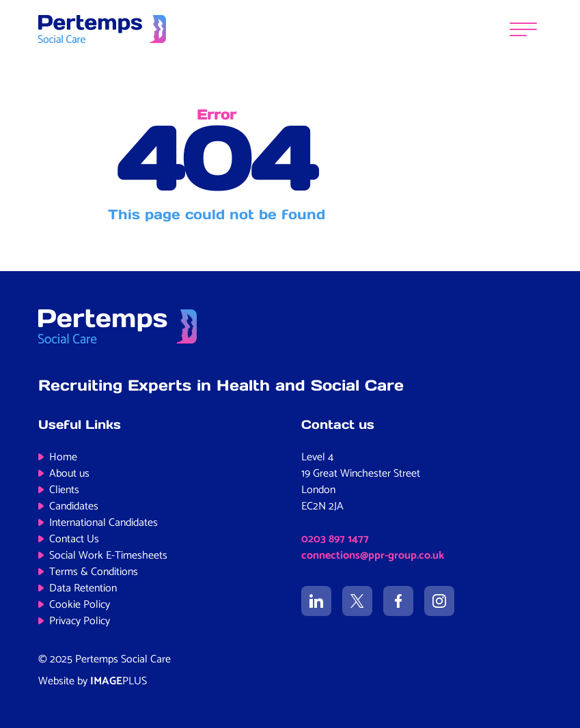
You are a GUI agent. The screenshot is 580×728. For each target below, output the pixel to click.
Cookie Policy (80, 605)
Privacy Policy (80, 621)
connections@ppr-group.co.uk (373, 556)
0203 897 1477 (335, 539)
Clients (64, 490)
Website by (93, 681)
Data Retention (83, 588)
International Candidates (103, 523)
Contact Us (74, 539)
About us (69, 474)
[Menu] (523, 29)
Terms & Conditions (94, 572)
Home (63, 457)
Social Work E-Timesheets (108, 556)
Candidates (74, 506)
